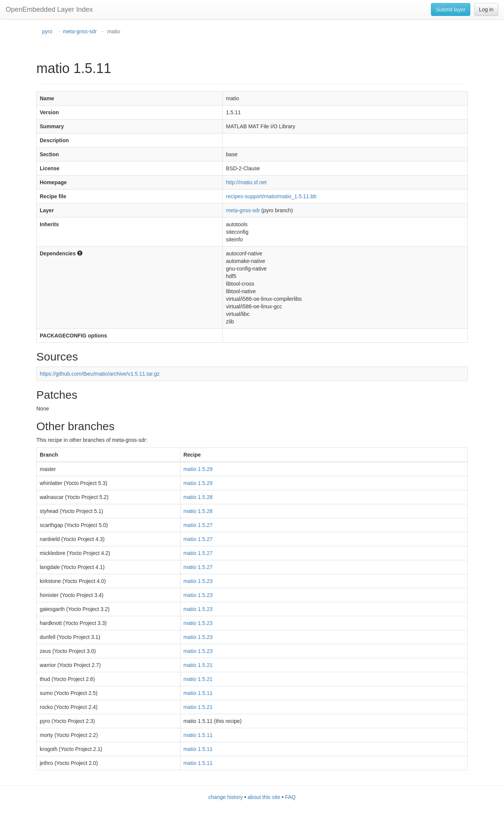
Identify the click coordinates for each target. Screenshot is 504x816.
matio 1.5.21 (198, 665)
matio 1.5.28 (198, 497)
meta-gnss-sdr (80, 31)
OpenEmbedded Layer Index (49, 9)
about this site (264, 797)
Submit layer (451, 9)
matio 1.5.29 (198, 469)
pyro (47, 31)
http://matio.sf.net (246, 182)
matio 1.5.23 (198, 581)
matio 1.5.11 (198, 693)
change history (226, 797)
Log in (486, 9)
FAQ (290, 797)
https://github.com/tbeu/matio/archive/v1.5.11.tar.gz (100, 374)
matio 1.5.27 (198, 525)
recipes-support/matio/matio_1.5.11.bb (271, 196)
